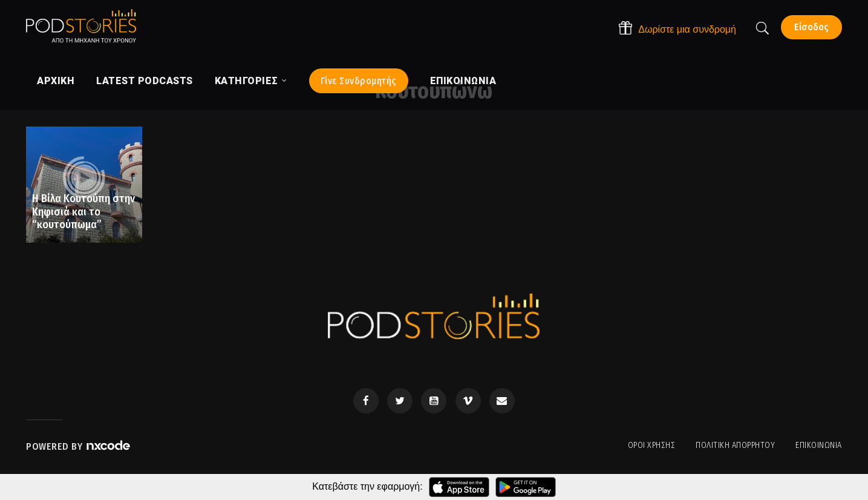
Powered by (79, 446)
